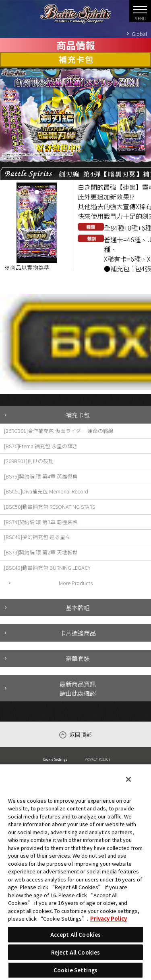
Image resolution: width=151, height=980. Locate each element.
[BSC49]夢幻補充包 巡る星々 (37, 537)
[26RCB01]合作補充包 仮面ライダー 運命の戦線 (59, 431)
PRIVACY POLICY (97, 759)
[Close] (128, 779)
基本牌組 (78, 607)
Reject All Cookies (75, 952)
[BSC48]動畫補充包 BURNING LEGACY (47, 568)
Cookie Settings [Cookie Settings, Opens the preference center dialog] (75, 970)
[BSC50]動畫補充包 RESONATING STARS (50, 507)
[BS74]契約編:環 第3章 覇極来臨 (41, 522)
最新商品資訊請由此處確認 (78, 688)
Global (139, 34)
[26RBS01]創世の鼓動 (29, 461)
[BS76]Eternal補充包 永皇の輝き (41, 446)
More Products (76, 583)
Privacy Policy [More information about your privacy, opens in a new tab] (109, 918)
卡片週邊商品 (78, 633)
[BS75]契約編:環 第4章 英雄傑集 (41, 476)
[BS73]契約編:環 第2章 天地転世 (41, 552)
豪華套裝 (78, 658)
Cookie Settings (55, 759)
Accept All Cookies (75, 935)
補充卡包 (78, 415)
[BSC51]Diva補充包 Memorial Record (46, 491)
